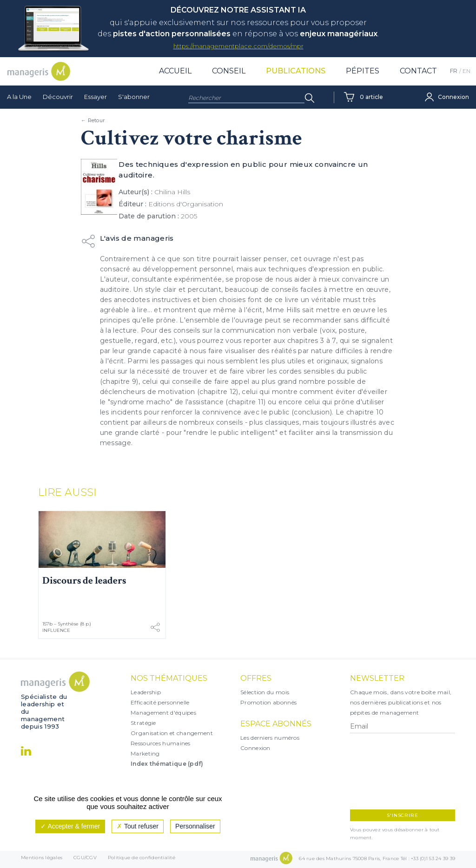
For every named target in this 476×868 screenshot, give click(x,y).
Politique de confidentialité (142, 859)
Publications (296, 71)
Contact (418, 71)
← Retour (93, 120)
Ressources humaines (161, 743)
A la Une (19, 97)
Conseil (229, 71)
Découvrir (58, 97)
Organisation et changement (172, 733)
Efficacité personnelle (160, 702)
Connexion (255, 748)
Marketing (145, 753)
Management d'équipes (163, 713)
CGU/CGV (85, 859)
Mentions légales (42, 859)
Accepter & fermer (70, 826)
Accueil (175, 71)
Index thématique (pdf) (167, 764)
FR (454, 71)
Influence (56, 630)
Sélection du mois (265, 692)
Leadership (146, 692)
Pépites (363, 71)
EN (466, 71)
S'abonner (134, 97)
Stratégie (143, 723)
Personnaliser (195, 826)
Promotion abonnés (268, 702)
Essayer (96, 97)
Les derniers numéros (270, 738)
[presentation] (390, 771)
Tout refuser (138, 826)
